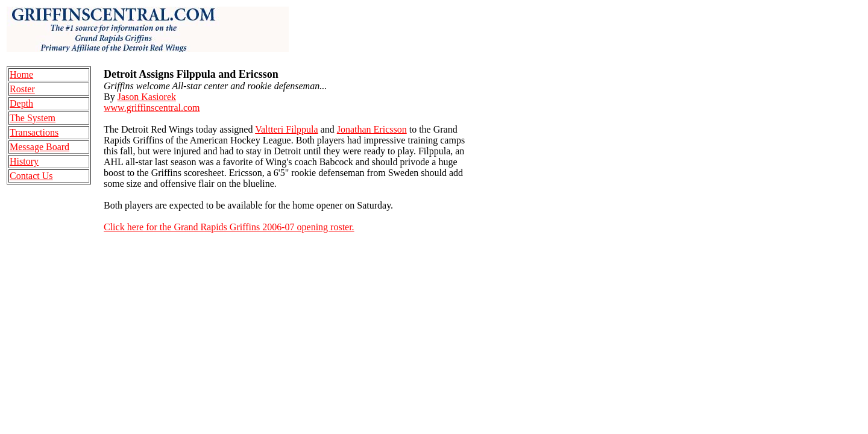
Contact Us (31, 176)
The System (33, 118)
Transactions (34, 132)
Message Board (39, 147)
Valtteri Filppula (286, 129)
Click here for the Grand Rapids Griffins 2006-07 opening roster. (229, 227)
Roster (22, 89)
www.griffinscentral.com (152, 108)
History (24, 161)
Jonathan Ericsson (372, 129)
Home (21, 74)
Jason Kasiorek (147, 97)
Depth (21, 103)
